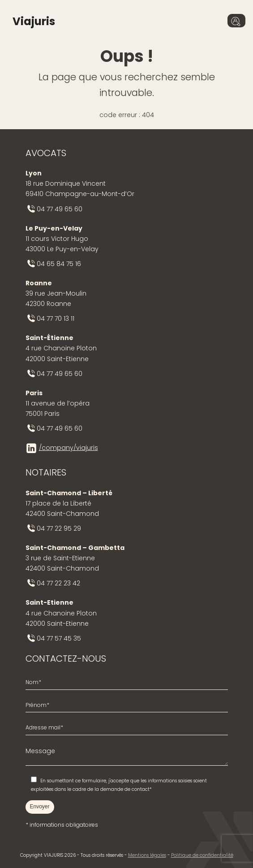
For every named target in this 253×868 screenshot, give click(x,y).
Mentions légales (147, 855)
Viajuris (34, 21)
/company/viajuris (69, 448)
